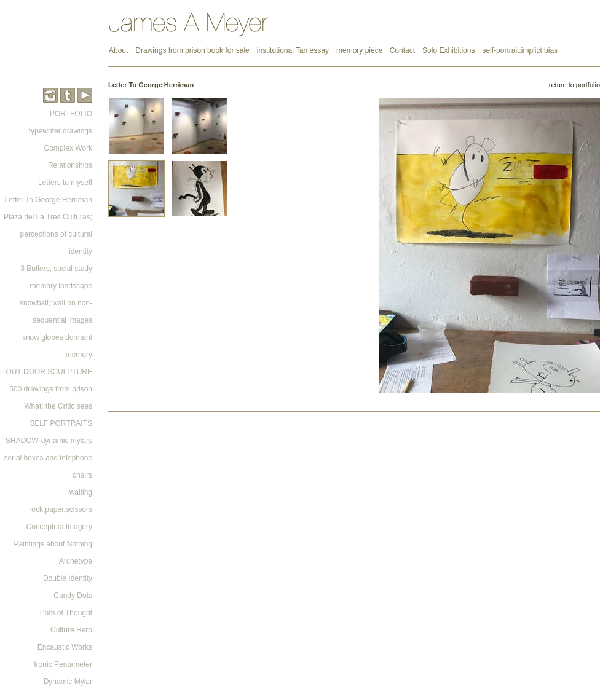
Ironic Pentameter (63, 664)
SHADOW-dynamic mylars (49, 441)
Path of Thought (66, 613)
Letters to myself (65, 183)
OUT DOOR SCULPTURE (49, 372)
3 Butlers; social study (56, 269)
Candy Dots (73, 596)
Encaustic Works (65, 647)
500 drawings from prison (51, 389)
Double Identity (68, 578)
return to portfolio (574, 85)
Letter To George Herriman (48, 200)
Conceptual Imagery (59, 527)
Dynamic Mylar (68, 682)
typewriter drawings (61, 131)
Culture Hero (71, 630)
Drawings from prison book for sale (192, 50)
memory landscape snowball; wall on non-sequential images (56, 303)
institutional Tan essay (293, 50)
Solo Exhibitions (448, 50)
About (118, 50)
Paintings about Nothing (53, 544)
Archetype (76, 561)
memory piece (361, 50)
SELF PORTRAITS (61, 423)
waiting (81, 492)
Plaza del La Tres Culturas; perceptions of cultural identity (48, 234)
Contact (402, 50)
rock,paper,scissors (61, 509)
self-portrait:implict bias (520, 50)
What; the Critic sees (58, 406)
